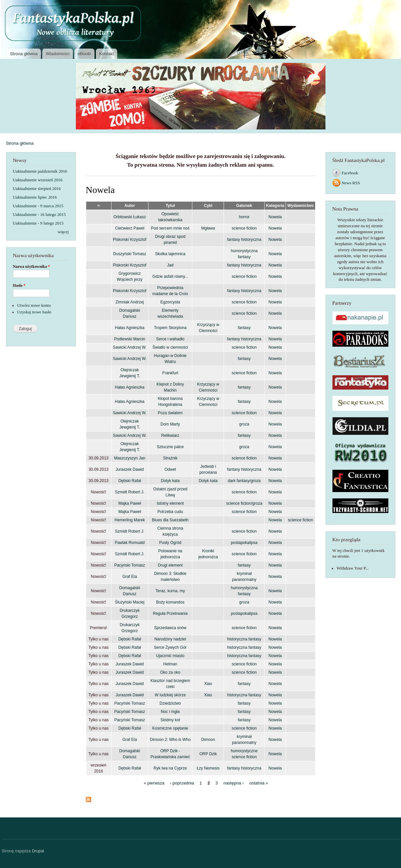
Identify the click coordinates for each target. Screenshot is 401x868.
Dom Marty (170, 424)
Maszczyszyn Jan (130, 458)
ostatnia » (259, 783)
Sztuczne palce (170, 447)
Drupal (38, 851)
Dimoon (208, 740)
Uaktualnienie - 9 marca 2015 (38, 206)
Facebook (350, 173)
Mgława (208, 228)
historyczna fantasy (244, 639)
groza (244, 424)
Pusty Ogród (170, 543)
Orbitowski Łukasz (130, 217)
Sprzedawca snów (170, 628)
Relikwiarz (170, 435)
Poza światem (170, 413)
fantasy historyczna (244, 240)
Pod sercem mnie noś (170, 228)
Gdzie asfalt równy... (170, 276)
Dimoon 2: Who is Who (170, 740)
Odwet (170, 469)
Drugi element (170, 565)
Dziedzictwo (170, 703)
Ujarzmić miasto (170, 656)
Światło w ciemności (170, 347)
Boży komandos (170, 602)
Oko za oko (170, 672)
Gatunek (244, 206)
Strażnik (170, 458)
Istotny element (170, 503)
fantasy (244, 328)
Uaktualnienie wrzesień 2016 (38, 180)
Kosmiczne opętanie (170, 728)
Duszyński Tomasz (130, 254)
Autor (130, 206)
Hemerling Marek (130, 520)
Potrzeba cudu (170, 512)
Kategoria (275, 206)
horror (244, 217)
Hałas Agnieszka (130, 328)
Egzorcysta (170, 302)
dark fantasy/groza (244, 481)
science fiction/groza (244, 503)
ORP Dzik (208, 754)
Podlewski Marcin (130, 339)
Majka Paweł (130, 503)
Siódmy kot (170, 720)
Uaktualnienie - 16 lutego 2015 (39, 215)
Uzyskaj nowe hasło (34, 312)
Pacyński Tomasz (129, 565)
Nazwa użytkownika (32, 266)
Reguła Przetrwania (170, 613)
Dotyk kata (170, 481)
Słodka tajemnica (170, 254)
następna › (233, 783)
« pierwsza (154, 783)
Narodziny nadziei (170, 639)
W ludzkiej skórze (170, 695)
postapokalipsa (244, 543)
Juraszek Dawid (130, 469)
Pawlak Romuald (130, 543)
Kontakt (106, 54)
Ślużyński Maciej (130, 602)
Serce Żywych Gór (170, 647)
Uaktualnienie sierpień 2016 (37, 189)
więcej (63, 232)
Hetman (170, 664)
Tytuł (170, 206)
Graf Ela (130, 577)
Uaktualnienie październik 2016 (40, 171)
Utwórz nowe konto (34, 305)
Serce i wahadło (170, 339)
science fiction (244, 228)
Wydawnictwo (300, 206)
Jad (170, 265)
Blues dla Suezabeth (170, 520)
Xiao (208, 684)
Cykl (208, 206)
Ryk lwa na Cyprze (170, 768)
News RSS (351, 183)
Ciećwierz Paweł (130, 228)
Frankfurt (170, 373)
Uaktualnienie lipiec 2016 (35, 197)
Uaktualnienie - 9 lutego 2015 (38, 223)
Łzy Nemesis (208, 768)
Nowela (275, 217)
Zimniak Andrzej (130, 302)
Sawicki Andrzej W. (130, 347)
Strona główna (24, 54)
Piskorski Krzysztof (130, 240)
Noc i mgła (170, 712)
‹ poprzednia (182, 783)
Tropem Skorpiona (170, 328)
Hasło (19, 285)
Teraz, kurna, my (170, 591)
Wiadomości (58, 54)
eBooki (84, 54)
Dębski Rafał (130, 481)
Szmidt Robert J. (130, 492)
